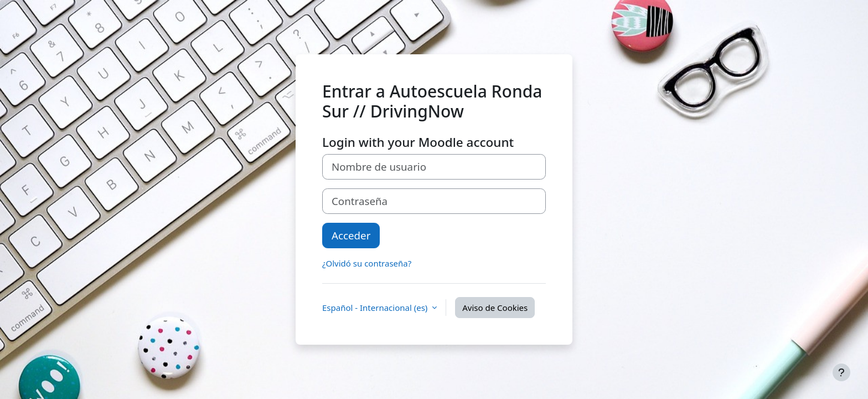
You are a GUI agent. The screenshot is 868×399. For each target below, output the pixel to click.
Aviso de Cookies (495, 308)
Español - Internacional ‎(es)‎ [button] (376, 308)
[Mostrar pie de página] (841, 372)
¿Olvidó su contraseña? (367, 263)
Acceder (351, 235)
